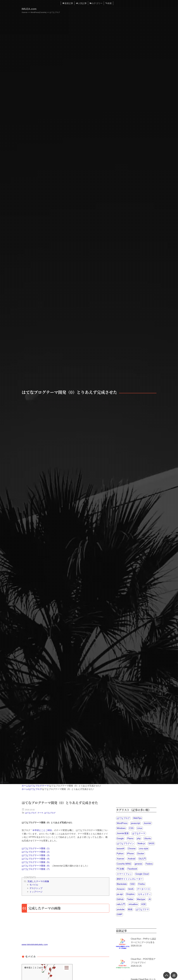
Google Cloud (142, 874)
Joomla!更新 (123, 833)
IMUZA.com (29, 9)
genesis (138, 864)
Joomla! (147, 823)
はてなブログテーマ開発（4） (36, 859)
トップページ (36, 892)
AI (150, 899)
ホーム (25, 786)
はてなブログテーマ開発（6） (36, 866)
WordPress (122, 823)
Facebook (132, 869)
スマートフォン (124, 874)
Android (131, 859)
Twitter (130, 899)
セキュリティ (144, 894)
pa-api (120, 894)
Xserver (121, 859)
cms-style (144, 849)
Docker (141, 854)
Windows (121, 828)
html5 (131, 889)
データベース (144, 889)
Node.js (141, 843)
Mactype (141, 899)
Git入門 (142, 859)
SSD (133, 884)
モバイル (34, 885)
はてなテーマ (139, 833)
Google (120, 838)
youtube (121, 909)
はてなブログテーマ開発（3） (36, 855)
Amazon (121, 889)
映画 (130, 909)
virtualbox (133, 904)
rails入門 (121, 904)
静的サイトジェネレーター (130, 879)
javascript (136, 823)
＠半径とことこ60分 (42, 830)
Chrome (132, 849)
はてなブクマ (142, 909)
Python (120, 854)
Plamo (130, 838)
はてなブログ (35, 786)
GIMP (120, 914)
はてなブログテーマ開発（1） (36, 848)
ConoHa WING (124, 864)
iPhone (130, 854)
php (139, 838)
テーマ (45, 786)
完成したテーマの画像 (38, 881)
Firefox (142, 884)
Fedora (149, 864)
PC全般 (120, 869)
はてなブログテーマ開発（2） (36, 852)
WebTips (137, 818)
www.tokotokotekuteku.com (35, 945)
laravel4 (121, 849)
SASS (151, 843)
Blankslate (122, 884)
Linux (140, 828)
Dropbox (130, 894)
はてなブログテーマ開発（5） (36, 862)
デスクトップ (36, 888)
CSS (131, 828)
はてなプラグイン (125, 843)
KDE (144, 904)
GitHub (120, 899)
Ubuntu (148, 838)
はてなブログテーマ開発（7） (36, 869)
